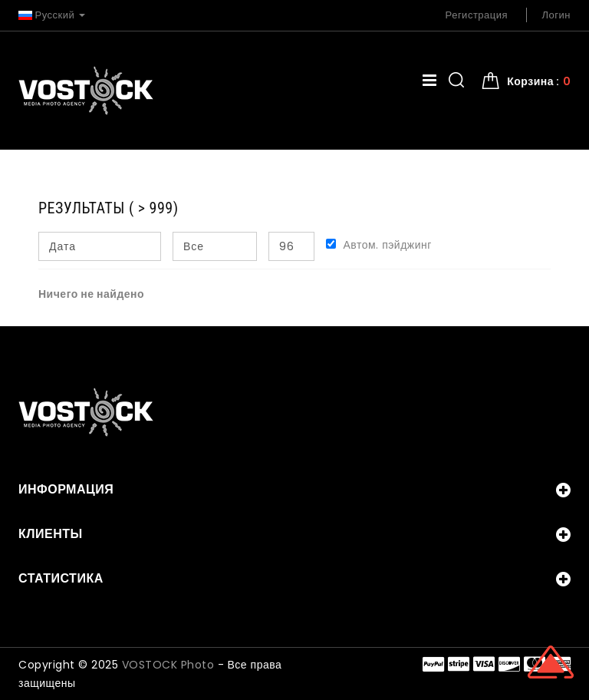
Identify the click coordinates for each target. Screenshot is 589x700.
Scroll (551, 662)
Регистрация (477, 15)
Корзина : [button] (539, 81)
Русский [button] (52, 15)
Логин (556, 15)
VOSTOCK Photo (168, 665)
